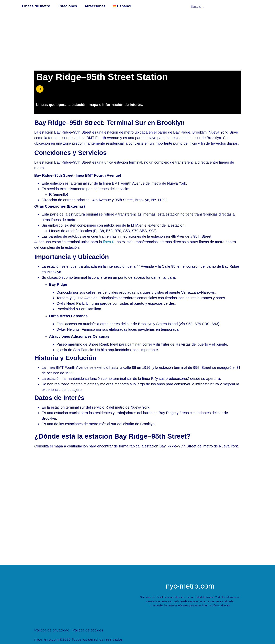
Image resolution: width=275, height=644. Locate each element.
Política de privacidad (52, 630)
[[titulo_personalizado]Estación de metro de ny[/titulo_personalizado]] (137, 508)
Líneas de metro (36, 6)
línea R (109, 242)
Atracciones (95, 6)
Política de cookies (88, 630)
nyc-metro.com (190, 586)
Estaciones (67, 6)
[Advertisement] (137, 41)
